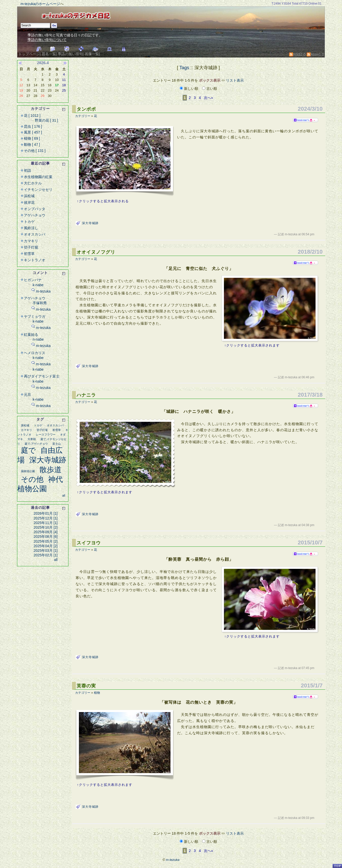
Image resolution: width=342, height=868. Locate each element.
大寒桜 (32, 439)
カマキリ (31, 241)
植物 (97, 693)
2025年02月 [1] (46, 555)
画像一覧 (92, 54)
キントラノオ (35, 260)
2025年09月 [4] (46, 532)
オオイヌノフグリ (96, 252)
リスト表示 (235, 80)
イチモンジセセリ (38, 190)
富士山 (57, 444)
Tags (184, 68)
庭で (28, 450)
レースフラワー (46, 435)
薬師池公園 (28, 471)
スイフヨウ (89, 543)
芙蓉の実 (86, 686)
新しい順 (189, 89)
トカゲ (29, 222)
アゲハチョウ (35, 215)
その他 (32, 479)
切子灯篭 (42, 430)
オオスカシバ (35, 234)
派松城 (25, 425)
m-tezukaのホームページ (40, 4)
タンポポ (86, 109)
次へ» (208, 98)
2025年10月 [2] (46, 527)
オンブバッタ (35, 209)
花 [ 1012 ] (32, 115)
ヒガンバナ (33, 280)
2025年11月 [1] (46, 523)
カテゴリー (83, 116)
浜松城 (29, 196)
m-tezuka (43, 291)
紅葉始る (31, 335)
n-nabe (38, 339)
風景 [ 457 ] (33, 132)
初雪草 (29, 254)
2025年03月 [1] (46, 551)
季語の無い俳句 (70, 54)
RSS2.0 (297, 54)
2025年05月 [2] (46, 541)
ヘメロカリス (35, 353)
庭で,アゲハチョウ (36, 444)
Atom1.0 (315, 54)
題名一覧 (49, 54)
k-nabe (38, 285)
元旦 (27, 395)
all (64, 496)
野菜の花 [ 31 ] (46, 120)
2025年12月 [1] (46, 518)
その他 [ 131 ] (35, 151)
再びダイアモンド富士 (42, 376)
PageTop (337, 866)
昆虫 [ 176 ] (33, 126)
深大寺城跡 (90, 223)
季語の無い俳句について (47, 40)
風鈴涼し (31, 228)
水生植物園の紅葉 (38, 177)
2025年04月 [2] (46, 546)
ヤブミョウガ (35, 316)
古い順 (210, 89)
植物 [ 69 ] (32, 138)
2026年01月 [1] (46, 513)
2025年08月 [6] (46, 537)
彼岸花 (29, 202)
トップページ (29, 54)
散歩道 (51, 470)
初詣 (27, 170)
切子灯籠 (31, 247)
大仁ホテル (33, 183)
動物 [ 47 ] (32, 144)
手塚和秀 (40, 303)
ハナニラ (86, 395)
